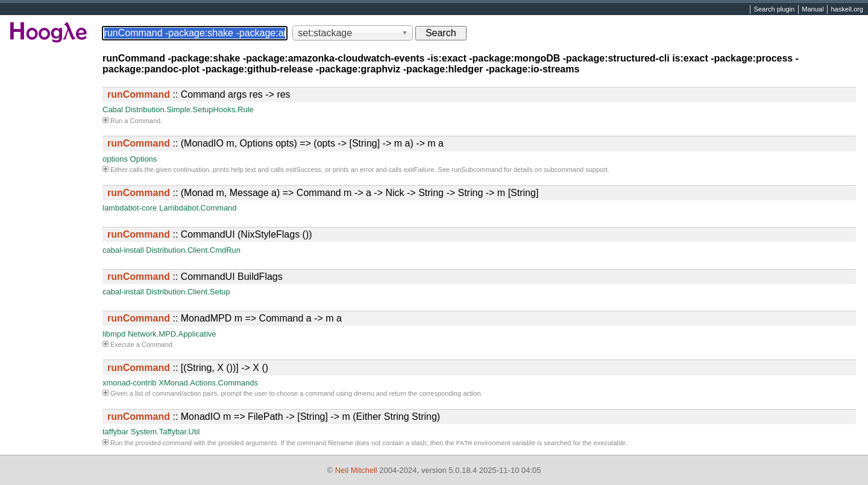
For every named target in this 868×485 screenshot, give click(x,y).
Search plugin (775, 10)
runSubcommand (477, 170)
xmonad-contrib (130, 383)
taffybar (115, 432)
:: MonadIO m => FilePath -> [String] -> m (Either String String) (274, 417)
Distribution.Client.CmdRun (193, 250)
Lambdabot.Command (198, 208)
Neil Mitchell (356, 470)
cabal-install (123, 250)
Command (145, 121)
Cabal (113, 109)
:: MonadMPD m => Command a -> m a (225, 318)
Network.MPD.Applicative (172, 334)
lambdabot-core (130, 208)
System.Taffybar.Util (165, 432)
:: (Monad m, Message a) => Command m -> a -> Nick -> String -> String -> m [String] (323, 193)
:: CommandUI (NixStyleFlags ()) (210, 234)
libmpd (114, 334)
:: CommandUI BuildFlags (195, 277)
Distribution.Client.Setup (188, 292)
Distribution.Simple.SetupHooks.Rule (190, 109)
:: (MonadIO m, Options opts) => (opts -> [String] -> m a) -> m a (275, 143)
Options (144, 159)
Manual (813, 10)
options (115, 159)
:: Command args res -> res (199, 94)
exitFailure (419, 170)
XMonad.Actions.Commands (208, 383)
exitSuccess (303, 170)
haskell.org (847, 10)
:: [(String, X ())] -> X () (188, 368)
